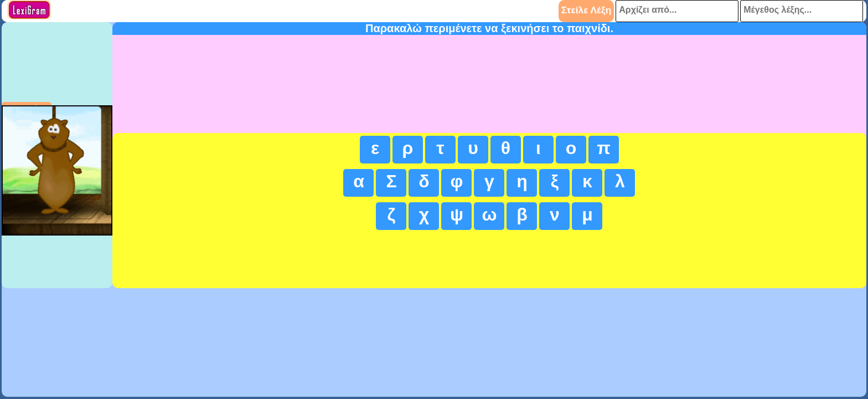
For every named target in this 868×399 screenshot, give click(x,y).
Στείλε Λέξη (587, 10)
